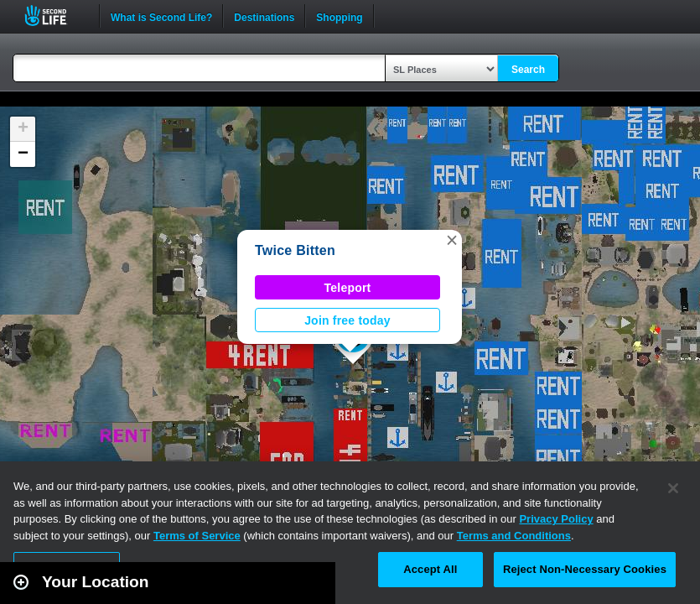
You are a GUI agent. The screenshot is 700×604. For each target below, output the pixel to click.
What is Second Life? (161, 16)
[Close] (673, 488)
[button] (452, 240)
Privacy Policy (556, 519)
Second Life (55, 16)
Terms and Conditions (514, 536)
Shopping (339, 16)
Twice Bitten (295, 250)
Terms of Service (197, 536)
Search (528, 70)
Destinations (264, 16)
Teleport (348, 288)
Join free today (347, 320)
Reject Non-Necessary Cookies (585, 569)
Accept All (430, 569)
